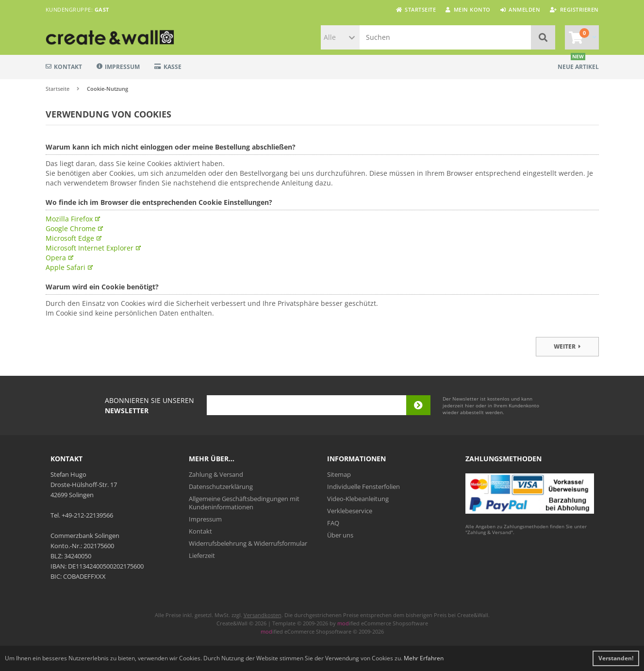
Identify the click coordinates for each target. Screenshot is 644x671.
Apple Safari (66, 267)
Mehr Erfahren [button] (424, 658)
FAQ (333, 523)
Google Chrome (71, 228)
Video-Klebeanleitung (358, 499)
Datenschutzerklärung (221, 486)
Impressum (118, 67)
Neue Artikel (578, 67)
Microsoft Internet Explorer (90, 248)
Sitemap (339, 474)
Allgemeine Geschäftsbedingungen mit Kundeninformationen (244, 503)
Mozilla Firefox (69, 219)
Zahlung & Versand (216, 474)
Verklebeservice (350, 511)
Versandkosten (263, 615)
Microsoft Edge (70, 238)
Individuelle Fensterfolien (363, 486)
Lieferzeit (202, 555)
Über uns (340, 535)
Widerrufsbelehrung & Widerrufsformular (248, 543)
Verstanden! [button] (616, 658)
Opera (56, 258)
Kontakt (64, 67)
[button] (340, 37)
